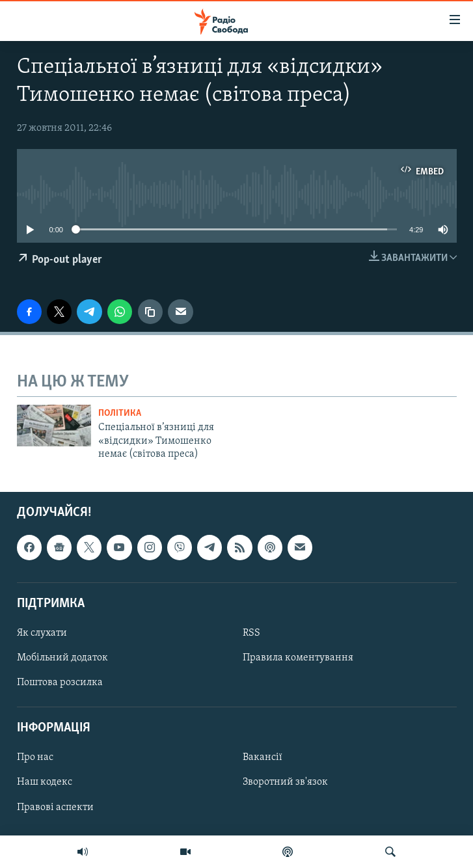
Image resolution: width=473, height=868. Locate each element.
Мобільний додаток (62, 658)
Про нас (35, 757)
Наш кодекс (45, 782)
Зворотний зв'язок (285, 782)
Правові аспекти (55, 807)
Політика (120, 414)
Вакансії (263, 757)
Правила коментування (298, 658)
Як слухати (42, 632)
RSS (251, 632)
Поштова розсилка (60, 683)
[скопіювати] (150, 312)
